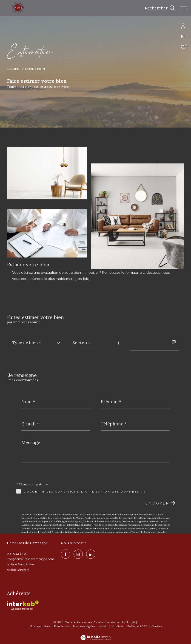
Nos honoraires (40, 626)
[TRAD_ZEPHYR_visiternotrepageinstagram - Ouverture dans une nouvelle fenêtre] (78, 554)
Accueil (14, 69)
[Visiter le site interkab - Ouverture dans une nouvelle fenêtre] (23, 605)
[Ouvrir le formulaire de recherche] (160, 8)
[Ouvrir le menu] (184, 8)
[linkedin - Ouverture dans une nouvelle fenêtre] (91, 554)
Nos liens (118, 626)
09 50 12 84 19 (17, 554)
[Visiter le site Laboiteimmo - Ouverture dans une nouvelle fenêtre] (95, 635)
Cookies (157, 626)
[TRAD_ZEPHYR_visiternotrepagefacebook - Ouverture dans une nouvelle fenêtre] (66, 554)
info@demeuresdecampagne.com (30, 559)
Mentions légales (84, 626)
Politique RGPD (137, 626)
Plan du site (62, 626)
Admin (104, 626)
